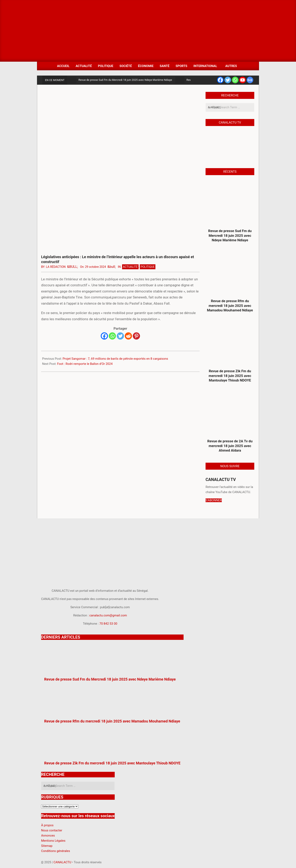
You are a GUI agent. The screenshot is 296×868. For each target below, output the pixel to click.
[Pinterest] (136, 336)
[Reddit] (128, 336)
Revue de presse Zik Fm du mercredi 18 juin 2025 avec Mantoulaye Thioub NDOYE (230, 376)
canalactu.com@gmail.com (108, 615)
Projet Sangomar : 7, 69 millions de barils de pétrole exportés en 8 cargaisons (115, 359)
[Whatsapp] (112, 336)
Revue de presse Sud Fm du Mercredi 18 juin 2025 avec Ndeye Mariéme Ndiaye (125, 80)
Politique (148, 267)
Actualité (130, 267)
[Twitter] (120, 336)
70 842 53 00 (108, 624)
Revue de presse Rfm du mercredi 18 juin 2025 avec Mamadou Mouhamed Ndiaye (230, 306)
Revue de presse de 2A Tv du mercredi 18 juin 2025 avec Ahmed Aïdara (230, 446)
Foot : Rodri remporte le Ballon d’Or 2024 (85, 364)
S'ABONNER (214, 500)
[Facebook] (104, 336)
